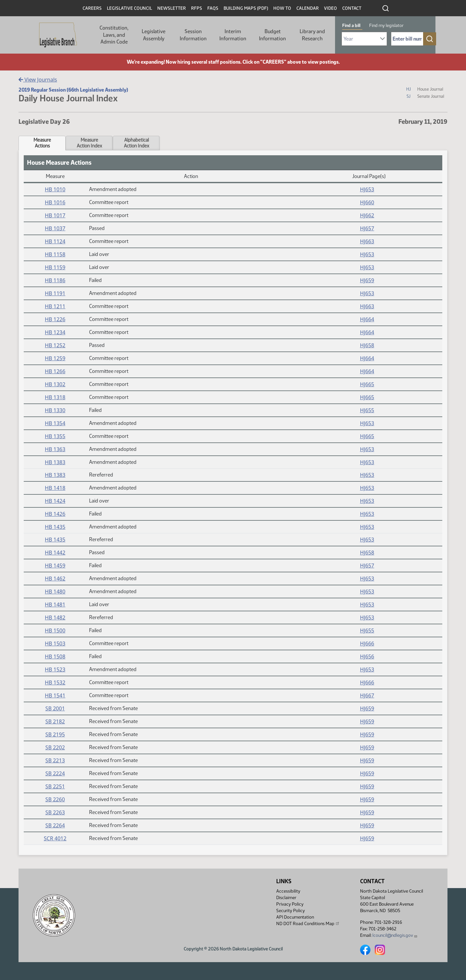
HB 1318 (55, 397)
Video (330, 8)
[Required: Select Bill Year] (364, 39)
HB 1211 (55, 306)
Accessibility (288, 891)
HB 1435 (55, 527)
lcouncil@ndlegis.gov (395, 935)
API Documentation (295, 917)
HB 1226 (55, 319)
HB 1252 (55, 345)
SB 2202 (55, 747)
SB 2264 (55, 825)
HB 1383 (55, 462)
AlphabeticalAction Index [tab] (136, 143)
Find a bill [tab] (351, 25)
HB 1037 (55, 228)
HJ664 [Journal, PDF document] (367, 319)
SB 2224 (55, 773)
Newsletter (172, 8)
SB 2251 (55, 786)
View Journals (38, 80)
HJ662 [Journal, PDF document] (367, 215)
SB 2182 (55, 721)
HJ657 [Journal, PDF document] (367, 228)
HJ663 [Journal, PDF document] (367, 241)
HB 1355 (55, 436)
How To (282, 8)
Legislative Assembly (154, 35)
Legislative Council (129, 8)
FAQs (213, 8)
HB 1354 (55, 423)
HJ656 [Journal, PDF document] (367, 656)
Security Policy (291, 911)
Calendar (308, 8)
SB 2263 (55, 812)
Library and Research (312, 35)
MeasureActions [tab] (42, 143)
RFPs (197, 8)
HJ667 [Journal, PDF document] (367, 695)
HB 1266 (55, 371)
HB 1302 (55, 384)
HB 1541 (55, 695)
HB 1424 (55, 501)
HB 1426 (55, 514)
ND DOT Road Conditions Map (308, 923)
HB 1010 (55, 189)
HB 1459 (55, 566)
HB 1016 (55, 202)
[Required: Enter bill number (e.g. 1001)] (407, 39)
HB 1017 (55, 215)
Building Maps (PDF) (246, 8)
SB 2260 (55, 799)
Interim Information (233, 35)
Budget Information (272, 35)
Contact (352, 8)
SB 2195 (55, 734)
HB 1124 (55, 241)
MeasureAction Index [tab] (89, 143)
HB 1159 (55, 267)
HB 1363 (55, 449)
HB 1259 (55, 358)
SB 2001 (55, 708)
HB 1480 (55, 592)
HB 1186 (55, 280)
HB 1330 (55, 410)
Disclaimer (286, 898)
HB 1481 (55, 605)
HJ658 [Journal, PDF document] (367, 345)
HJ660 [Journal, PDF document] (367, 202)
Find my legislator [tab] (386, 25)
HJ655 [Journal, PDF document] (367, 410)
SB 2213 (55, 760)
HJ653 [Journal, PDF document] (367, 189)
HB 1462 (55, 579)
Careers (92, 8)
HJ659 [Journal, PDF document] (367, 280)
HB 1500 (55, 630)
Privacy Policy (290, 904)
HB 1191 (55, 293)
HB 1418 (55, 488)
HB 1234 (55, 332)
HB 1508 (55, 656)
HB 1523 (55, 669)
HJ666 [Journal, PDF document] (367, 643)
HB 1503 (55, 643)
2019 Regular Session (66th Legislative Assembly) (73, 90)
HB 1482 (55, 617)
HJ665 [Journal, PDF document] (367, 384)
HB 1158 (55, 254)
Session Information (193, 35)
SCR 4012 (55, 838)
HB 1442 (55, 553)
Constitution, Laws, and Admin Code (114, 35)
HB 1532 (55, 682)
